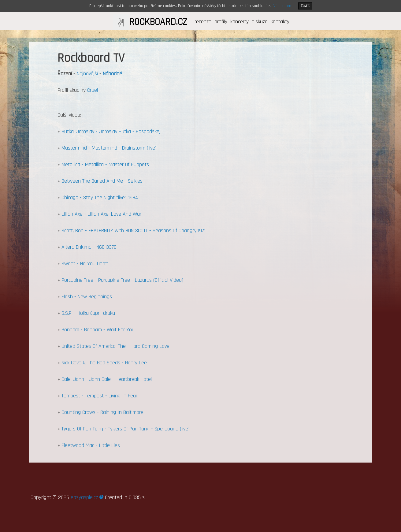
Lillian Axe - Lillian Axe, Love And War (101, 214)
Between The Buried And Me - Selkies (102, 181)
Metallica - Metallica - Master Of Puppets (105, 164)
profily (221, 22)
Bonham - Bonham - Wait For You (98, 330)
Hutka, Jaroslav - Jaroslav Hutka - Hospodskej (111, 131)
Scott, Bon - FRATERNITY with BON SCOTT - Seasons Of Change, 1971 (134, 231)
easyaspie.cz (87, 497)
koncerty (239, 22)
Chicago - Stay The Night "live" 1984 (100, 197)
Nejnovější (87, 74)
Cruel (93, 90)
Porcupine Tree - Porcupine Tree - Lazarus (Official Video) (122, 280)
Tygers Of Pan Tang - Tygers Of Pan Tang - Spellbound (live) (126, 429)
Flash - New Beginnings (87, 297)
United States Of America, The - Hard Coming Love (115, 346)
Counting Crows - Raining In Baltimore (102, 412)
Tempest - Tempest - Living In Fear (99, 396)
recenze (203, 22)
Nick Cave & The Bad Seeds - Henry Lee (104, 363)
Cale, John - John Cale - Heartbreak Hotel (107, 379)
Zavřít (305, 6)
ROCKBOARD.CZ (158, 22)
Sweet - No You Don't (85, 264)
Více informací (285, 6)
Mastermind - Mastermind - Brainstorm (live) (109, 148)
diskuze (260, 22)
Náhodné (112, 74)
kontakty (280, 22)
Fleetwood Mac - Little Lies (91, 445)
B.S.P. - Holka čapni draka (88, 313)
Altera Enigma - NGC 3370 (89, 247)
